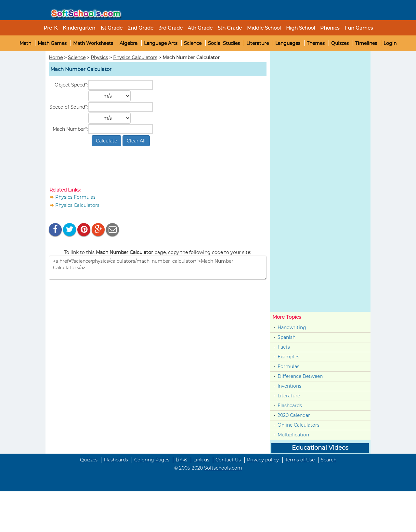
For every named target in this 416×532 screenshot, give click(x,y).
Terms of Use (300, 460)
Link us (201, 460)
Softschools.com (223, 468)
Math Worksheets (93, 43)
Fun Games (359, 28)
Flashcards (290, 406)
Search (329, 460)
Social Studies (224, 43)
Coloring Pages (152, 460)
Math (25, 43)
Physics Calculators (135, 58)
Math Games (52, 43)
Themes (316, 43)
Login (390, 43)
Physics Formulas (75, 197)
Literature (258, 43)
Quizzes (340, 43)
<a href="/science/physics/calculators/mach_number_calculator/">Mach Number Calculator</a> (158, 268)
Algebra (129, 43)
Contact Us (228, 460)
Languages (288, 43)
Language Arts (161, 43)
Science (193, 43)
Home (56, 58)
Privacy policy (263, 460)
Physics (99, 58)
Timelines (366, 43)
